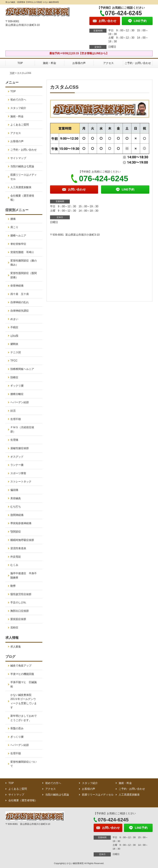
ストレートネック (21, 482)
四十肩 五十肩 (20, 294)
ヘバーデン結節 (20, 402)
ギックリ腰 (17, 386)
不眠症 (14, 327)
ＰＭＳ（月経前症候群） (22, 429)
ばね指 (14, 336)
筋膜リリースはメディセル (24, 177)
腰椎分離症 (17, 394)
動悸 (13, 586)
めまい (14, 319)
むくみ (14, 565)
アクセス (108, 63)
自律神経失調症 (20, 311)
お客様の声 (79, 63)
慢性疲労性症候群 (21, 594)
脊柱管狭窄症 (18, 244)
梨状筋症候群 (18, 619)
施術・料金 (50, 63)
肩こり (14, 227)
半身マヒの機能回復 (24, 674)
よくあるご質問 (20, 125)
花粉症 (14, 628)
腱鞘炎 (14, 344)
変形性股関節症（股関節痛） (24, 275)
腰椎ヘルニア (18, 236)
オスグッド (17, 457)
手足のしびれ (18, 602)
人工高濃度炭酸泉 (25, 187)
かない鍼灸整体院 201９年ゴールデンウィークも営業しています (24, 701)
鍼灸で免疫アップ (21, 666)
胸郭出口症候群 (20, 611)
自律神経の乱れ (20, 302)
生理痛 (14, 440)
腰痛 (13, 219)
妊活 (13, 411)
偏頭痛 (14, 490)
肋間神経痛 (17, 515)
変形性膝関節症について (24, 764)
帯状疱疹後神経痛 (21, 523)
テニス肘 (16, 352)
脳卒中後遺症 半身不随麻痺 (24, 575)
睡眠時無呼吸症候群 (22, 540)
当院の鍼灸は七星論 (22, 166)
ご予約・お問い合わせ (138, 63)
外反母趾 (16, 557)
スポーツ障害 (18, 473)
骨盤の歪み (17, 728)
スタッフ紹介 (18, 108)
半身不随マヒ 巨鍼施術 (24, 684)
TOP (20, 63)
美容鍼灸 (16, 498)
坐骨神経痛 (17, 286)
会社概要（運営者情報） (22, 198)
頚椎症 (14, 377)
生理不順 (16, 419)
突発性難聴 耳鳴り (24, 252)
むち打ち (16, 507)
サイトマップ (18, 158)
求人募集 (16, 647)
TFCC (14, 361)
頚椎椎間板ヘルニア (22, 369)
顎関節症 (16, 532)
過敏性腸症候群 (20, 448)
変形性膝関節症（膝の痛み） (24, 263)
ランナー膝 (18, 465)
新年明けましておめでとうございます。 (24, 718)
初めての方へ (18, 100)
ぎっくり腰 (17, 737)
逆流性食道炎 (18, 548)
